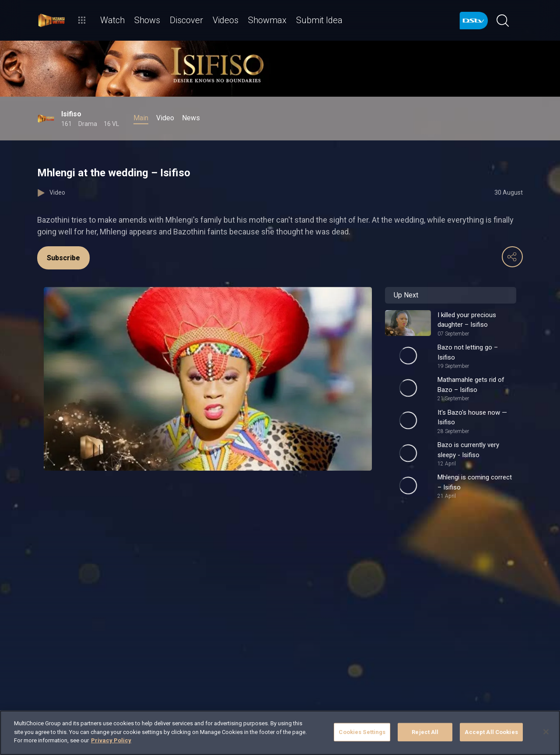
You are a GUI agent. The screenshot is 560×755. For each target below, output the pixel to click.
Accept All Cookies (491, 732)
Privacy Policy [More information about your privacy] (111, 740)
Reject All (425, 732)
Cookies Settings (362, 732)
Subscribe (63, 258)
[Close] (546, 732)
